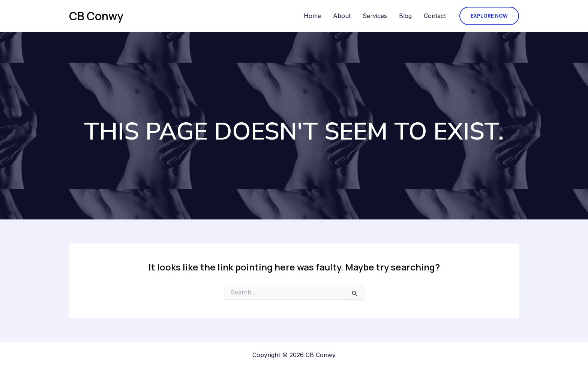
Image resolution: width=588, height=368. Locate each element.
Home (312, 16)
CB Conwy (96, 16)
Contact (435, 16)
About (342, 16)
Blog (405, 16)
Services (375, 16)
